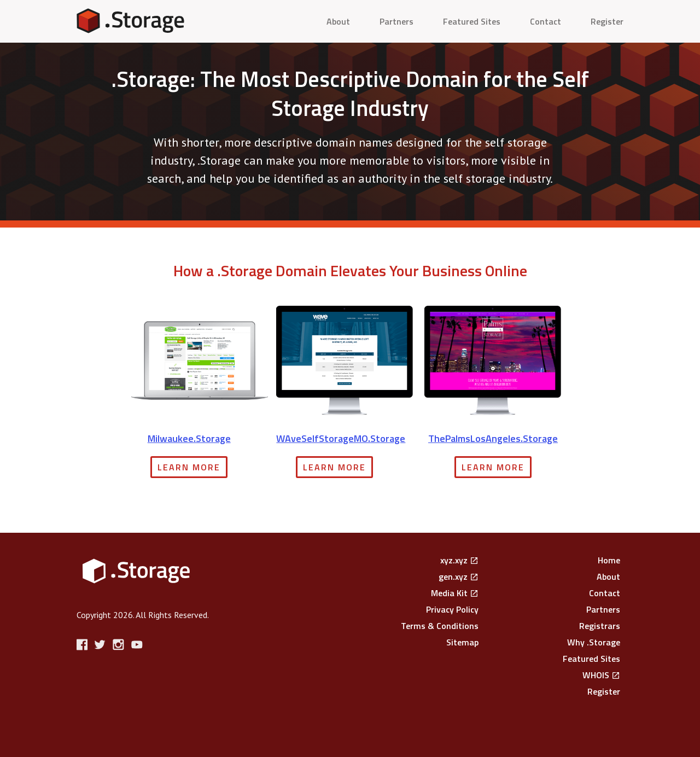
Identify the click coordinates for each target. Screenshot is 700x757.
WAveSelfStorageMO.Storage (341, 438)
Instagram (119, 645)
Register (607, 21)
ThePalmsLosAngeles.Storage (493, 438)
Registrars (600, 626)
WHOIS (596, 675)
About (338, 21)
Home (609, 560)
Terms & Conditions (440, 626)
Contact (546, 21)
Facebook (83, 645)
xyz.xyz (454, 560)
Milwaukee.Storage (189, 438)
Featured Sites (472, 21)
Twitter (101, 645)
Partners (396, 21)
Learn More (189, 467)
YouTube (138, 645)
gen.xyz (453, 577)
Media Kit (449, 593)
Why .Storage (594, 642)
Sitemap (462, 642)
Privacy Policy (452, 609)
